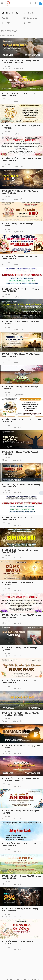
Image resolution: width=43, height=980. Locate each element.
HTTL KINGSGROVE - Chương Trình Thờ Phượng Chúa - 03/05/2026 (20, 518)
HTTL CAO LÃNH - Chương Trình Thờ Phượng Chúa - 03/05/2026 (21, 453)
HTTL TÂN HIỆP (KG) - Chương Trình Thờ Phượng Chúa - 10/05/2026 (21, 355)
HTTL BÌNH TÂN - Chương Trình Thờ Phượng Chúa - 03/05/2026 (21, 420)
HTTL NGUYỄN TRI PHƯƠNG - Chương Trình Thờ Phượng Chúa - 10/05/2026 (20, 62)
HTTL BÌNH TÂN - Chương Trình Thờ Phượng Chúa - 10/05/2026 (21, 127)
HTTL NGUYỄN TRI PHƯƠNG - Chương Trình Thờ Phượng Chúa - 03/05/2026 (20, 714)
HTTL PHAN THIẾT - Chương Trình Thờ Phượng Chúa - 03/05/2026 (20, 551)
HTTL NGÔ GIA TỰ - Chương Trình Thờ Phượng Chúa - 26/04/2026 (20, 910)
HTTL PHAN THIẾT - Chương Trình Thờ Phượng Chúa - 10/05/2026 (20, 257)
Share (27, 23)
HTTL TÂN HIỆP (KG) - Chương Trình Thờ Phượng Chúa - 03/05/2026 (21, 486)
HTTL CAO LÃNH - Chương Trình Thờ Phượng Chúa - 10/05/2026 (21, 388)
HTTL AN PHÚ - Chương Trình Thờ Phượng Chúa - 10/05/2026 (21, 323)
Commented (30, 18)
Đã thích (7, 18)
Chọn (6, 23)
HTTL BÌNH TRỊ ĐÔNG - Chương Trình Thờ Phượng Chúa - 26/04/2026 (21, 877)
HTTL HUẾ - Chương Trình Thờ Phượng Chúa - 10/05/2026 (20, 225)
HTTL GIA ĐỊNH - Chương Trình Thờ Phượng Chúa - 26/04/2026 (21, 812)
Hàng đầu (29, 13)
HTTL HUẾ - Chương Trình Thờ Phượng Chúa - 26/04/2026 (20, 942)
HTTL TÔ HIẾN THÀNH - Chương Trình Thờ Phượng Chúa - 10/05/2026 (21, 94)
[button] (41, 4)
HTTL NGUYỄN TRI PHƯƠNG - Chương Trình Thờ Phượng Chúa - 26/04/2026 (20, 779)
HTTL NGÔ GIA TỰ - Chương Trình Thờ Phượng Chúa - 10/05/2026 (20, 192)
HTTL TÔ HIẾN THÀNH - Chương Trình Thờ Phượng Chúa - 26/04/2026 (21, 845)
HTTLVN (5, 66)
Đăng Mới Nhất (10, 13)
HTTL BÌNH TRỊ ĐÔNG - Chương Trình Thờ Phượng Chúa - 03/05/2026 (21, 616)
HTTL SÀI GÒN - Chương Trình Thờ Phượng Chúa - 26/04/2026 (21, 747)
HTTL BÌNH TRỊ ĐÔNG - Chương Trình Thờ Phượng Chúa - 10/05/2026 (21, 160)
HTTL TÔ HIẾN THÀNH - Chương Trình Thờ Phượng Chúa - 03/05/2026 (21, 681)
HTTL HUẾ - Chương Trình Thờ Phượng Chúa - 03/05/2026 (20, 584)
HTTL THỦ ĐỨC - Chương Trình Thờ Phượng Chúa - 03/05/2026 (21, 649)
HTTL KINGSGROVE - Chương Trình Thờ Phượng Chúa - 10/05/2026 (20, 290)
